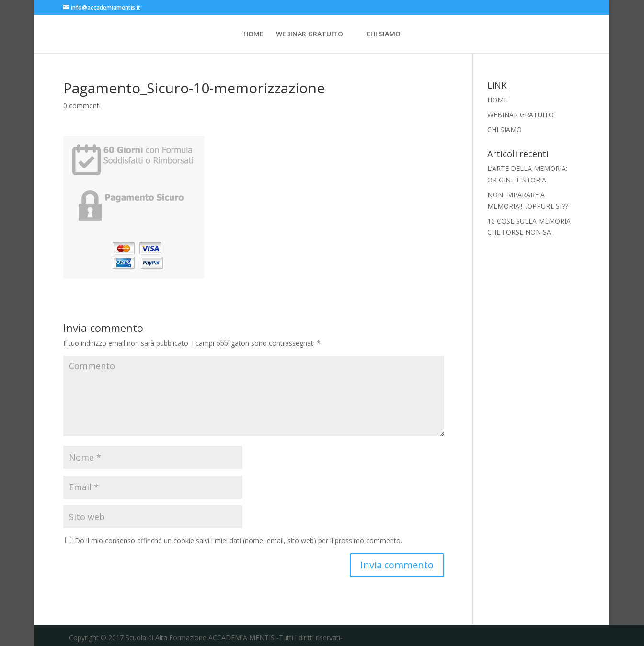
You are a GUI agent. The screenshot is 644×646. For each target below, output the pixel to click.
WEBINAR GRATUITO (310, 34)
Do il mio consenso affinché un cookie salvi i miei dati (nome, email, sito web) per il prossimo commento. (238, 540)
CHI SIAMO (383, 34)
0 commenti (82, 106)
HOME (253, 34)
